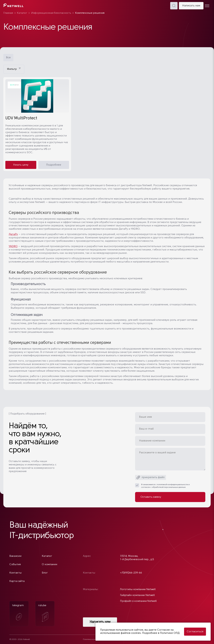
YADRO (13, 246)
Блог (45, 573)
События (15, 564)
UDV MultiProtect (21, 118)
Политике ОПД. (170, 633)
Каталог (22, 13)
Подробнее (54, 165)
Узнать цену (21, 165)
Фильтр (14, 69)
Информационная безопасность (51, 13)
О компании (49, 564)
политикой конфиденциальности (172, 485)
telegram (18, 613)
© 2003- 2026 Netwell (20, 639)
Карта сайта (17, 581)
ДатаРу (13, 234)
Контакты (15, 573)
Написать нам (191, 6)
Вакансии (15, 556)
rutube (43, 613)
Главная (8, 13)
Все (8, 58)
